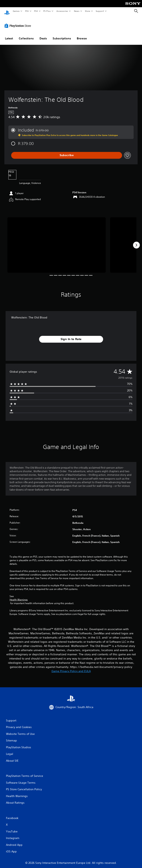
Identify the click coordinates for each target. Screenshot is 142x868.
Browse (82, 35)
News (77, 11)
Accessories (62, 11)
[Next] (136, 241)
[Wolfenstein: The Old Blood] (57, 241)
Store (87, 11)
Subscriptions (62, 35)
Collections (26, 35)
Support (100, 11)
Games (16, 11)
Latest (9, 35)
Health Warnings (19, 596)
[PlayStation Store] (19, 22)
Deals (43, 35)
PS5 (27, 11)
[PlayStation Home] (7, 11)
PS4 (36, 11)
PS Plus (47, 11)
